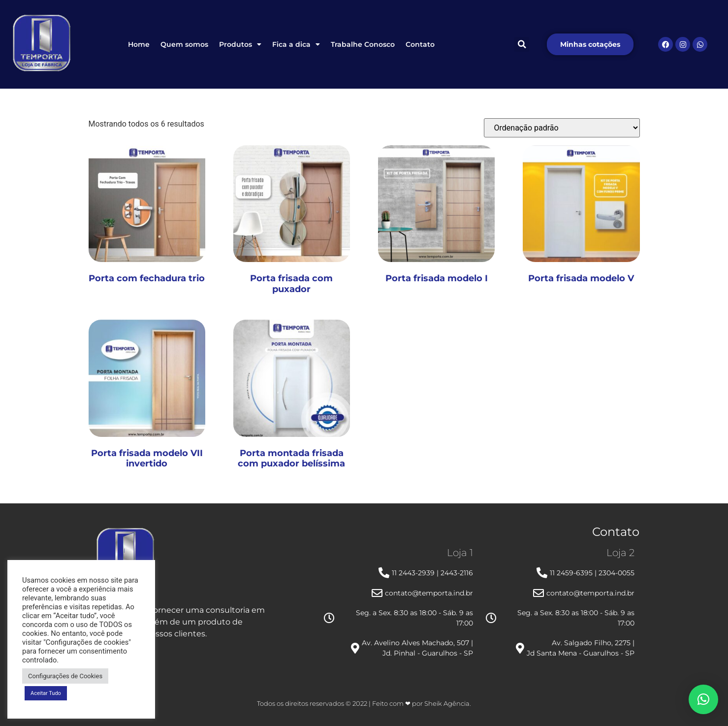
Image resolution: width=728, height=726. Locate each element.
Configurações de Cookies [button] (65, 676)
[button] (522, 44)
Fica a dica (296, 44)
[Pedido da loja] (562, 128)
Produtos (240, 44)
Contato (420, 44)
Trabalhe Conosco (363, 44)
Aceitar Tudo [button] (46, 693)
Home (139, 44)
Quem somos (184, 44)
